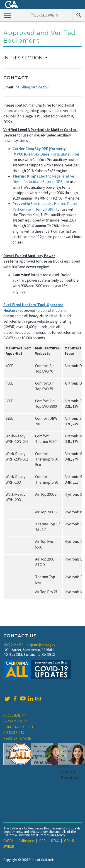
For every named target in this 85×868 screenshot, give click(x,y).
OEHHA (69, 841)
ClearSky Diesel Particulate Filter (52, 154)
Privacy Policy (16, 721)
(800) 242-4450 (13, 645)
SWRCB (9, 847)
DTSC (55, 841)
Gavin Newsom (22, 757)
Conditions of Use (19, 727)
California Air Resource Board (44, 15)
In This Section (23, 58)
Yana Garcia (46, 762)
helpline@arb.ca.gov (32, 87)
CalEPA (8, 841)
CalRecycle (26, 841)
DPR (42, 841)
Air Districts (14, 733)
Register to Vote (17, 738)
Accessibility (14, 715)
